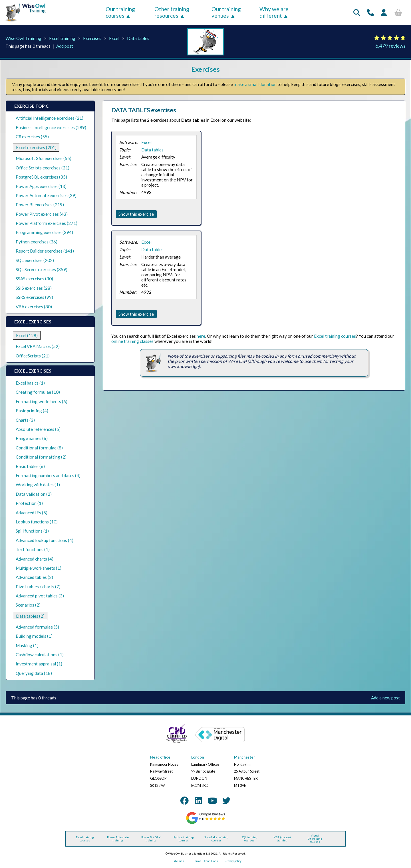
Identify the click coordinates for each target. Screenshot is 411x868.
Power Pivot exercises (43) (42, 214)
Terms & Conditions (205, 861)
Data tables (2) (30, 616)
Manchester (244, 757)
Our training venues (226, 12)
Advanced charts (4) (35, 559)
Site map (178, 861)
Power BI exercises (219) (40, 205)
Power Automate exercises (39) (46, 195)
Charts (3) (25, 420)
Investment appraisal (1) (39, 664)
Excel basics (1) (30, 383)
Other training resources (172, 12)
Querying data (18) (34, 673)
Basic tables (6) (30, 466)
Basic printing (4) (32, 411)
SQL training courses (249, 839)
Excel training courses (335, 336)
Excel (114, 38)
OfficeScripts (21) (33, 356)
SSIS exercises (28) (34, 288)
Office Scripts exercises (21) (43, 168)
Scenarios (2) (28, 605)
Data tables (138, 38)
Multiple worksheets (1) (39, 568)
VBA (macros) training (282, 839)
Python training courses (184, 839)
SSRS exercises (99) (34, 297)
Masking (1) (27, 645)
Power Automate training (118, 839)
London (198, 757)
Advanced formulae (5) (37, 627)
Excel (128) (27, 335)
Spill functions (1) (32, 531)
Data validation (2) (34, 494)
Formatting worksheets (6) (42, 401)
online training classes (132, 341)
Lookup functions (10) (37, 522)
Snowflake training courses (216, 839)
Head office (160, 757)
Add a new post (385, 698)
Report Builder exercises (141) (45, 251)
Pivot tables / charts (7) (38, 587)
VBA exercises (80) (34, 307)
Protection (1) (29, 503)
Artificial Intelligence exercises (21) (50, 118)
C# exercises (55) (32, 137)
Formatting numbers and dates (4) (48, 475)
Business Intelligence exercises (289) (51, 127)
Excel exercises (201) (36, 147)
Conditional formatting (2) (41, 457)
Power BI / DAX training (151, 839)
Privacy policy (233, 861)
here (201, 336)
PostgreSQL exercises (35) (41, 177)
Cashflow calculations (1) (40, 655)
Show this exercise (136, 214)
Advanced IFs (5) (32, 513)
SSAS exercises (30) (34, 279)
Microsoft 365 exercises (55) (44, 158)
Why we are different (274, 12)
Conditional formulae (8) (39, 448)
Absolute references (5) (38, 429)
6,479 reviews (390, 46)
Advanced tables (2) (34, 577)
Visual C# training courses (315, 839)
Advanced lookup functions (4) (45, 540)
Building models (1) (34, 636)
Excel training (62, 38)
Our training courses (120, 12)
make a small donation (255, 84)
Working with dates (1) (38, 485)
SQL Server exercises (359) (42, 269)
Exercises (92, 38)
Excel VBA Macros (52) (38, 346)
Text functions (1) (33, 549)
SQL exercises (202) (35, 260)
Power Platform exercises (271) (47, 223)
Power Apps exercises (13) (41, 186)
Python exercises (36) (37, 242)
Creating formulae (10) (38, 392)
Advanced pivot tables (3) (40, 596)
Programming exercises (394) (44, 232)
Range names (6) (32, 438)
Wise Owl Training (23, 38)
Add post (65, 46)
